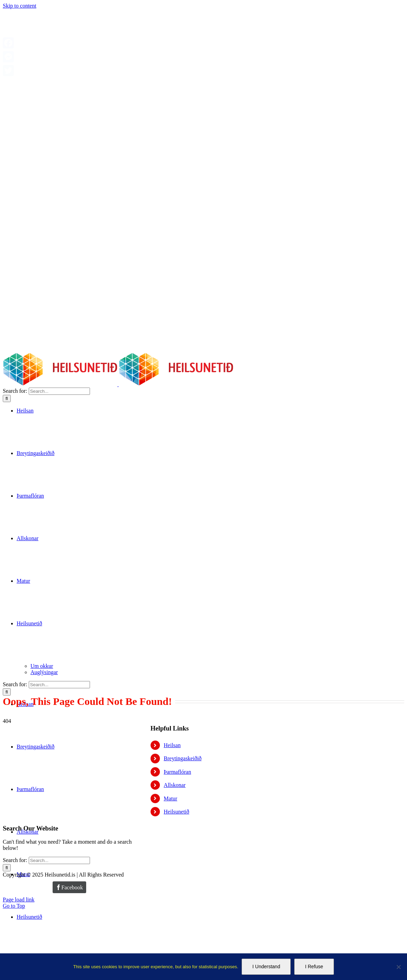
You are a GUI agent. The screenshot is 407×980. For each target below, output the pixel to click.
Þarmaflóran (177, 772)
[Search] (7, 398)
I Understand (266, 967)
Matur (170, 798)
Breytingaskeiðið (183, 758)
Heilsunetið (177, 812)
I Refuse (314, 967)
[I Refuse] (398, 967)
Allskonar (175, 785)
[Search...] (59, 391)
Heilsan (172, 745)
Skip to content (20, 6)
